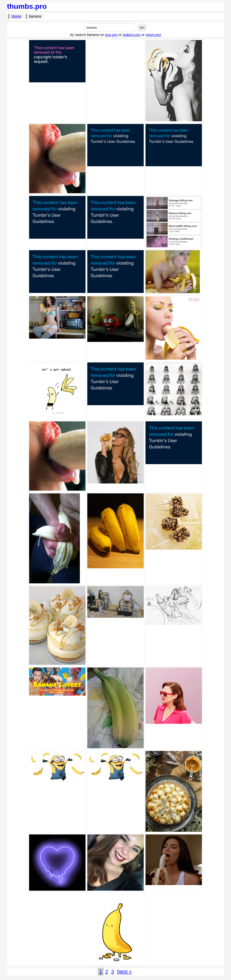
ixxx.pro (111, 35)
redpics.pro (132, 35)
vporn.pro (153, 35)
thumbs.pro (27, 6)
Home (16, 16)
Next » (124, 972)
